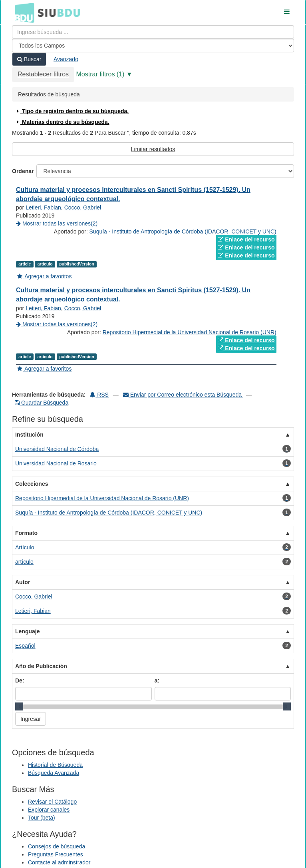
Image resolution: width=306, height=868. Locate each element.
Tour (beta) (42, 818)
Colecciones (32, 484)
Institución (29, 435)
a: (157, 680)
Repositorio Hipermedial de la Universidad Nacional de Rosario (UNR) (190, 332)
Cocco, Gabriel (83, 208)
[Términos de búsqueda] (153, 32)
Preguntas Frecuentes (56, 854)
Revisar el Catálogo (52, 802)
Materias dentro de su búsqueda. (62, 122)
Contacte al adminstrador (59, 862)
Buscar (29, 59)
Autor (23, 582)
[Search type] (153, 46)
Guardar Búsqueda (42, 403)
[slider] (19, 706)
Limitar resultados (153, 149)
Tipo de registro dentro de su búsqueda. (72, 111)
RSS (99, 395)
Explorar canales (49, 810)
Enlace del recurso (246, 239)
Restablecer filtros (43, 74)
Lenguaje (27, 631)
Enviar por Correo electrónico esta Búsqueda (183, 395)
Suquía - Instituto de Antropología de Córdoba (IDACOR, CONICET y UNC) (183, 231)
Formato (26, 533)
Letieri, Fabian (43, 208)
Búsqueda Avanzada (54, 773)
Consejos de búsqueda (57, 846)
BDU (22, 12)
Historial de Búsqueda (55, 765)
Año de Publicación (41, 666)
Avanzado (66, 59)
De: (20, 680)
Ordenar (23, 171)
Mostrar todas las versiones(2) (57, 223)
